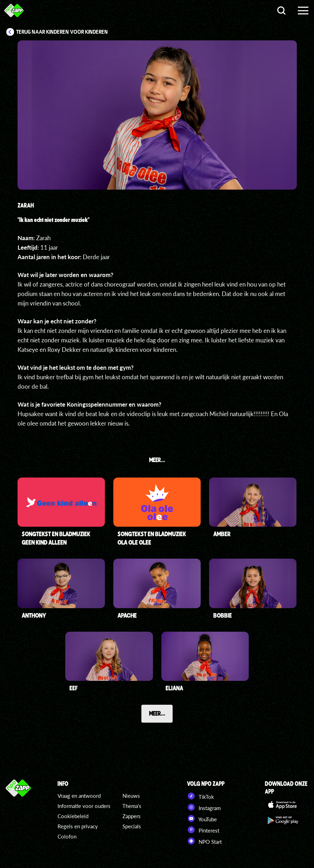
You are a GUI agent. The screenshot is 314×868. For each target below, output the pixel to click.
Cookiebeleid (73, 816)
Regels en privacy (78, 826)
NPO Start (204, 841)
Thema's (132, 806)
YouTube (202, 818)
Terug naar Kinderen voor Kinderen (62, 32)
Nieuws (131, 796)
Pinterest (203, 830)
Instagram (204, 807)
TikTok (201, 796)
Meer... (157, 713)
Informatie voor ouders (84, 806)
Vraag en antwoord (79, 796)
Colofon (67, 836)
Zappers (132, 816)
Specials (132, 826)
